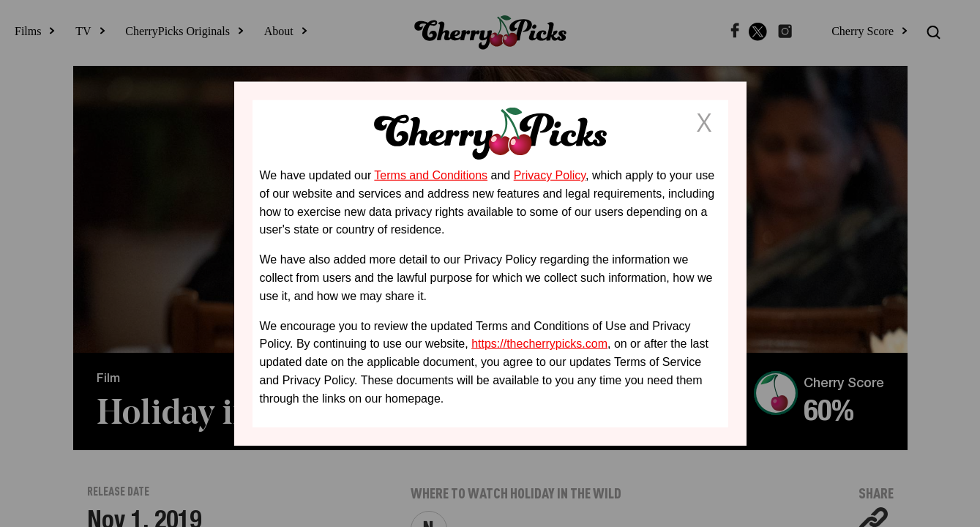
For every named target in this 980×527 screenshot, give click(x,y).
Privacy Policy (550, 175)
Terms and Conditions (431, 175)
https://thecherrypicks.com (539, 344)
